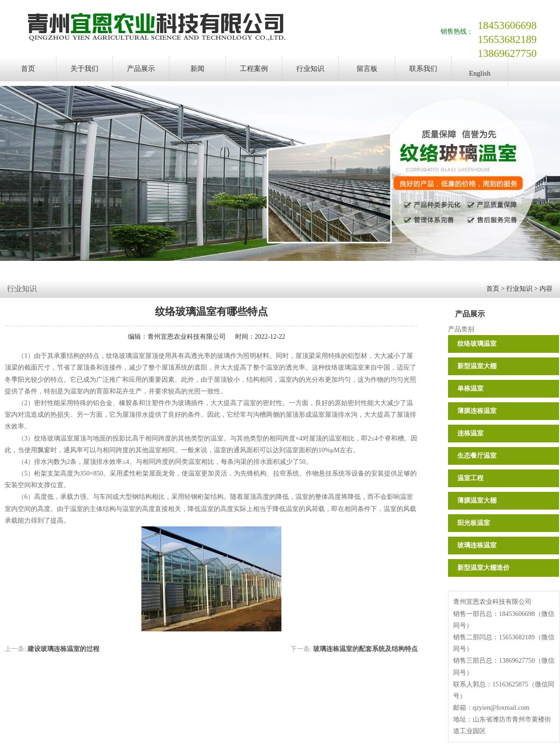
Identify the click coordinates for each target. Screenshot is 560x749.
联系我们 (423, 69)
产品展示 (141, 69)
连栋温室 (470, 433)
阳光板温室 (474, 523)
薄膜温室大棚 (477, 500)
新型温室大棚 (477, 366)
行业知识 (310, 69)
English (480, 73)
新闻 (197, 69)
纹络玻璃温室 (477, 344)
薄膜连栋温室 (477, 411)
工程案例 (254, 69)
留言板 (367, 69)
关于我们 (84, 69)
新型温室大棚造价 (483, 568)
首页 (28, 69)
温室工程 (470, 478)
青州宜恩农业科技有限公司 (187, 337)
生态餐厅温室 (477, 456)
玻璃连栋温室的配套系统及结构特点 (365, 649)
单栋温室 (470, 388)
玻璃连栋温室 (477, 545)
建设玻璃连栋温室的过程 (63, 649)
